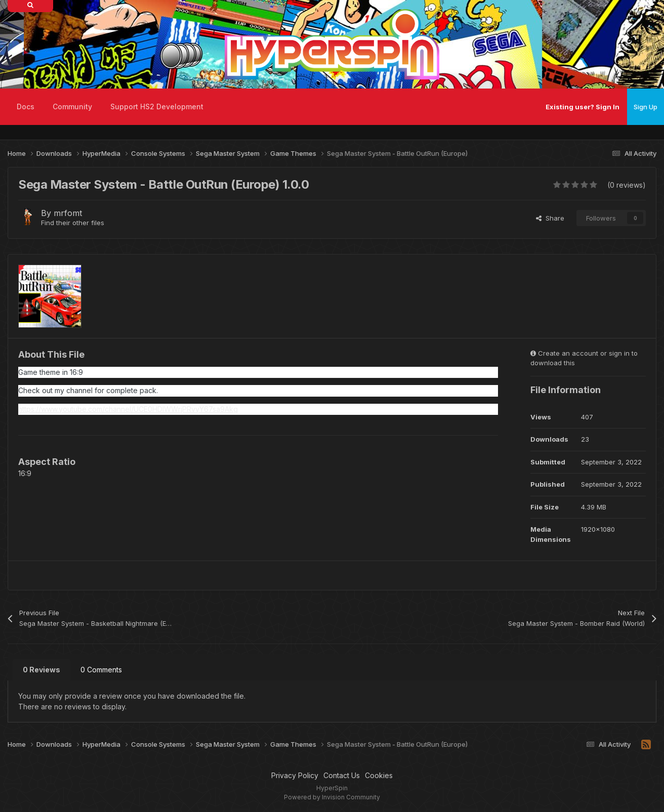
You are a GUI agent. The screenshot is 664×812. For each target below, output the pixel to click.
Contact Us (342, 775)
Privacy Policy (295, 775)
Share (550, 218)
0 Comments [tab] (101, 670)
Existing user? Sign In (583, 107)
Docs (26, 106)
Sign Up (646, 107)
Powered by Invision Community (332, 797)
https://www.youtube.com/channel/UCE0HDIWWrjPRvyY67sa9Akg (128, 409)
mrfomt (68, 213)
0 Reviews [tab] (41, 670)
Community (72, 106)
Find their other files (73, 223)
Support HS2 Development (157, 106)
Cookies (379, 775)
